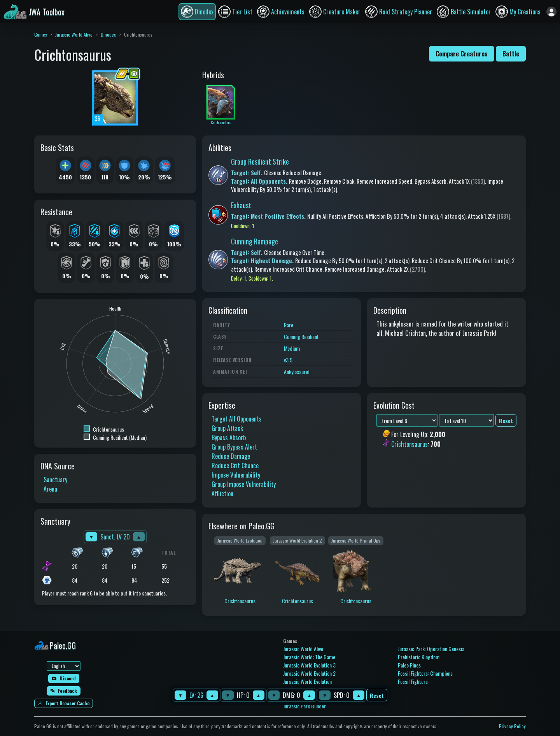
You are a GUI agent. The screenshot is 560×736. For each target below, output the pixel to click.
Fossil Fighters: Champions (425, 673)
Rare (289, 325)
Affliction (222, 494)
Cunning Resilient (301, 336)
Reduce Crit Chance (235, 465)
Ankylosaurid (297, 372)
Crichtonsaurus (409, 444)
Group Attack (227, 428)
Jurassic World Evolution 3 (309, 665)
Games (41, 34)
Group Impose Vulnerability (244, 484)
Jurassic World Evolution (307, 681)
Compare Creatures (462, 54)
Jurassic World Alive (74, 34)
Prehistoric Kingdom (419, 657)
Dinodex (108, 34)
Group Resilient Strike (260, 162)
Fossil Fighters (413, 681)
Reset (377, 695)
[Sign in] (551, 12)
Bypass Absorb (229, 437)
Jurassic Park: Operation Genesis (431, 649)
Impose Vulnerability (236, 475)
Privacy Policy (512, 726)
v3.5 (288, 360)
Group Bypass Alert (234, 447)
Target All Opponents (237, 419)
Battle (511, 54)
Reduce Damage (231, 456)
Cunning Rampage (255, 241)
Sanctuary (55, 480)
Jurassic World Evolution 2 (309, 673)
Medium (292, 348)
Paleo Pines (409, 665)
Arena (50, 489)
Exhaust (241, 205)
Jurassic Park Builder (304, 706)
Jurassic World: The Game (309, 657)
